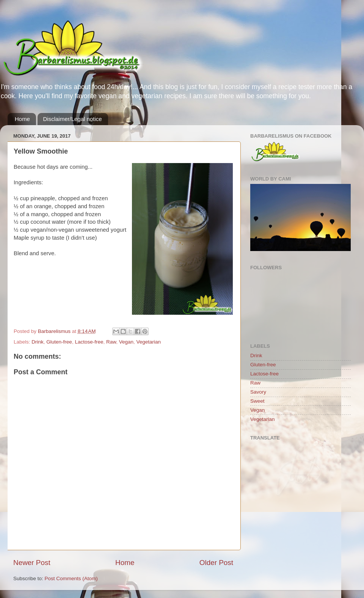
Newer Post (32, 563)
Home (22, 119)
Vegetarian (149, 342)
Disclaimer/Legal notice (73, 119)
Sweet (257, 401)
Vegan (126, 342)
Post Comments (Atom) (71, 578)
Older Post (216, 563)
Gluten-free (59, 342)
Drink (38, 342)
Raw (111, 342)
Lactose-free (89, 342)
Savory (258, 392)
